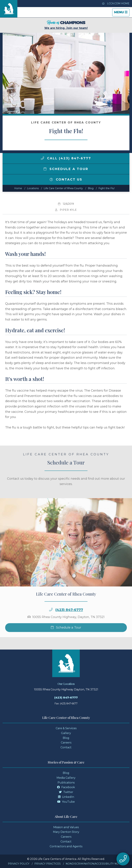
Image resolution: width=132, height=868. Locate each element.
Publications (66, 783)
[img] (42, 158)
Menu (122, 13)
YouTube (66, 802)
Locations (33, 188)
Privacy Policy (19, 864)
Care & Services (66, 728)
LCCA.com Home (116, 3)
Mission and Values (66, 827)
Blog (91, 188)
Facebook (66, 787)
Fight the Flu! (106, 188)
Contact (66, 747)
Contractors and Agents (66, 846)
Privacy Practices (48, 864)
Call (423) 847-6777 (66, 158)
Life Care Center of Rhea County (63, 188)
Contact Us (66, 179)
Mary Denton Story (66, 832)
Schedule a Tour (66, 169)
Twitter (66, 792)
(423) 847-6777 (69, 616)
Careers (66, 743)
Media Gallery (66, 778)
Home (18, 188)
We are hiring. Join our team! (66, 25)
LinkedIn (66, 797)
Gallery (66, 733)
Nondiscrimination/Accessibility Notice (95, 864)
